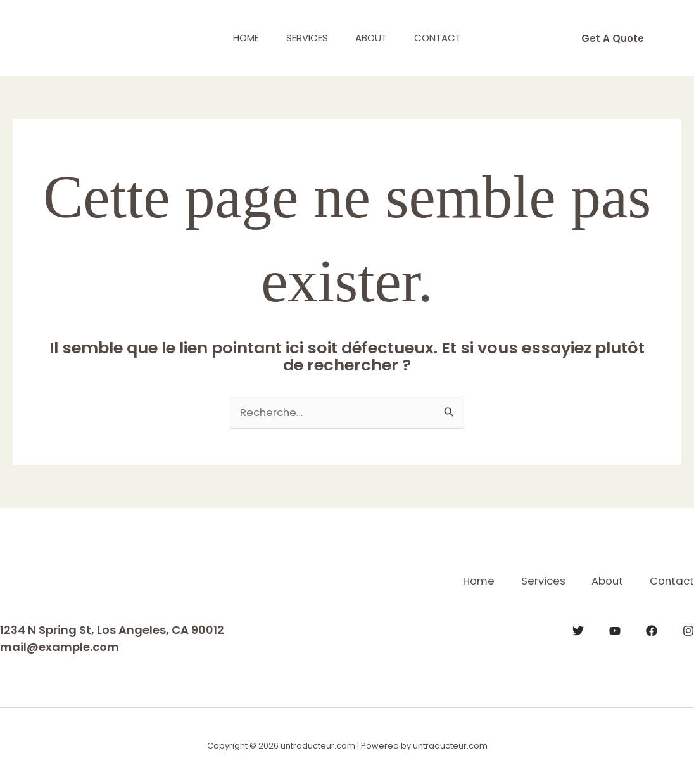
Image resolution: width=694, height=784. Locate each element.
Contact (445, 38)
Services (305, 38)
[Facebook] (652, 630)
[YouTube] (615, 630)
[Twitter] (578, 630)
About (374, 38)
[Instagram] (688, 630)
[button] (613, 38)
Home (240, 38)
